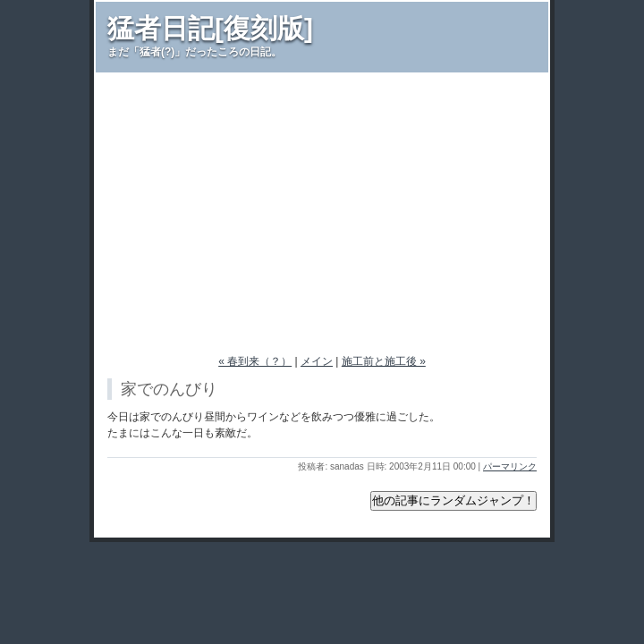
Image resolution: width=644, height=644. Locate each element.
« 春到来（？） (255, 361)
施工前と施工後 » (384, 361)
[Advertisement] (322, 207)
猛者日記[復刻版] (210, 28)
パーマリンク (510, 466)
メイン (317, 361)
